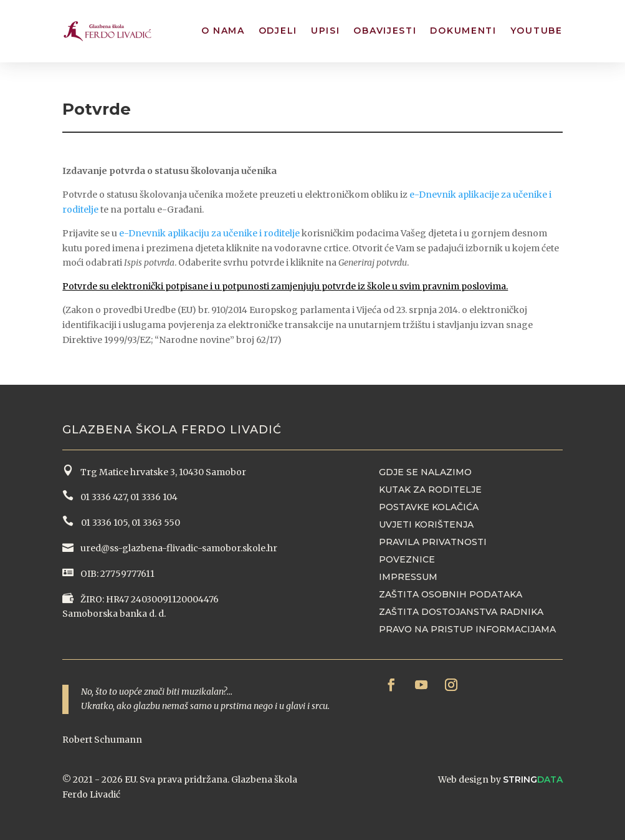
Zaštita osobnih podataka (451, 594)
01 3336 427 (102, 497)
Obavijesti (385, 31)
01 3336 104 (154, 497)
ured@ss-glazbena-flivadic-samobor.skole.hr (178, 548)
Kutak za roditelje (430, 490)
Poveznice (407, 559)
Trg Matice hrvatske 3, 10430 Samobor (161, 472)
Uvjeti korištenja (426, 524)
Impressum (408, 577)
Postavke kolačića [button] (429, 507)
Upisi (326, 31)
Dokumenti (463, 31)
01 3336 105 (103, 523)
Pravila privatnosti (433, 542)
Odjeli (278, 31)
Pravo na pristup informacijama (467, 629)
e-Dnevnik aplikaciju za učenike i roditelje (209, 233)
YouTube (537, 31)
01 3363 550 (156, 523)
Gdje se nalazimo (425, 472)
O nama (223, 31)
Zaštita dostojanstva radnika (461, 612)
